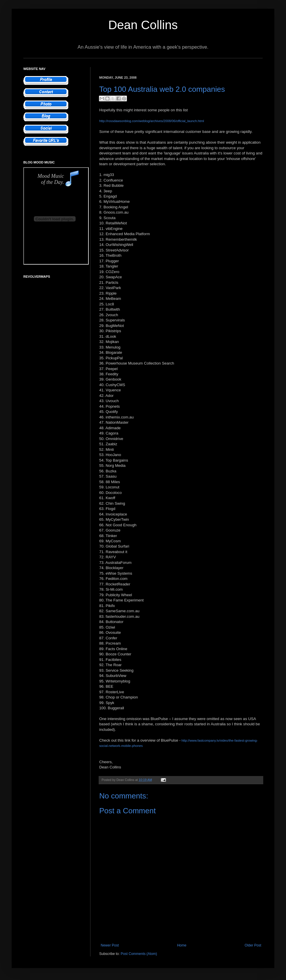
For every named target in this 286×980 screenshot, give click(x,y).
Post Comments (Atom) (139, 954)
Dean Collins (143, 25)
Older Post (253, 945)
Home (182, 945)
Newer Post (110, 945)
